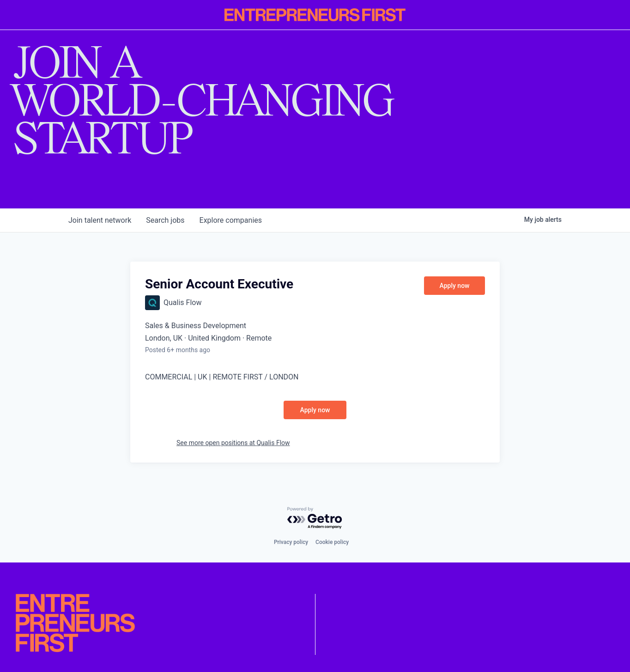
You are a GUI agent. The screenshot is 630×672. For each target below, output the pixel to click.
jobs (165, 220)
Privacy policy (291, 542)
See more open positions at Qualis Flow (233, 443)
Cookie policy (332, 542)
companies (231, 220)
